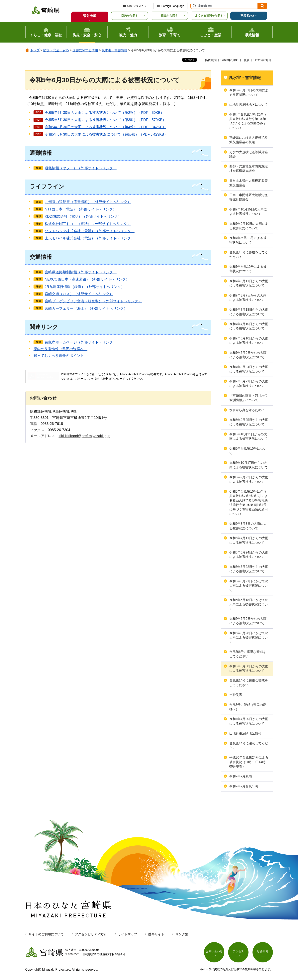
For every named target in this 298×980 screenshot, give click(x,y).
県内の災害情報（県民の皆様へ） (60, 349)
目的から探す (130, 16)
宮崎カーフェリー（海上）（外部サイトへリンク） (86, 308)
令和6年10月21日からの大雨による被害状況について (248, 436)
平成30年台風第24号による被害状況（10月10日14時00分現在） (249, 762)
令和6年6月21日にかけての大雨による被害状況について (249, 586)
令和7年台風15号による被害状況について (248, 240)
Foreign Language (173, 6)
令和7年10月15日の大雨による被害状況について (248, 212)
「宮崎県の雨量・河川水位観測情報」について (248, 398)
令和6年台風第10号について (248, 451)
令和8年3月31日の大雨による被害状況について (249, 92)
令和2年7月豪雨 (241, 776)
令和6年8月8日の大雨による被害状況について (248, 526)
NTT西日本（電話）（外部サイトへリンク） (81, 209)
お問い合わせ (214, 951)
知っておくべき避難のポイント (59, 356)
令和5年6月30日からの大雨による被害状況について (249, 668)
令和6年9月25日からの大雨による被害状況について (249, 422)
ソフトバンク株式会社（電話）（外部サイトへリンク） (90, 231)
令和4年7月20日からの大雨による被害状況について (249, 721)
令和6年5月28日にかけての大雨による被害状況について (249, 638)
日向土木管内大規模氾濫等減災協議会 (248, 183)
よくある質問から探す (209, 16)
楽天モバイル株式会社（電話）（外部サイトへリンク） (90, 238)
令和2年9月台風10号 (244, 786)
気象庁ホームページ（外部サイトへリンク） (81, 342)
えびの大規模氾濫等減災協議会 (248, 154)
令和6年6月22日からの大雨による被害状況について (249, 569)
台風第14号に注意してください (249, 745)
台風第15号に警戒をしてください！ (249, 254)
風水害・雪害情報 (114, 50)
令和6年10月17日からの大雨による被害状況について (248, 465)
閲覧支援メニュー (138, 6)
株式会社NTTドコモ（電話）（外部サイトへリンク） (88, 224)
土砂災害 (236, 695)
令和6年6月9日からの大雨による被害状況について (248, 621)
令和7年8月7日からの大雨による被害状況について (248, 298)
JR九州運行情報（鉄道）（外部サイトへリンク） (85, 287)
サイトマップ (128, 934)
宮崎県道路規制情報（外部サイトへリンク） (81, 272)
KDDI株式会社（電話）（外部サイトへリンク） (83, 216)
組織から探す (169, 16)
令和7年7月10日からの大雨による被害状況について (249, 326)
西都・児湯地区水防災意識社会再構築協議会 (248, 168)
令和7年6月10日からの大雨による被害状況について (249, 341)
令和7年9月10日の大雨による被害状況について (249, 226)
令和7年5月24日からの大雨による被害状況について (249, 369)
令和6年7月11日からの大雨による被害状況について (249, 540)
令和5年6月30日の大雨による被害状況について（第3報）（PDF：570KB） (105, 120)
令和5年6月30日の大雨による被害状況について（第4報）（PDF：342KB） (105, 127)
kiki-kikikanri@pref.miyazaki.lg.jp (85, 436)
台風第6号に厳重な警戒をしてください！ (248, 654)
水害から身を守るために (247, 410)
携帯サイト (156, 934)
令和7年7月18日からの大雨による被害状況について (249, 312)
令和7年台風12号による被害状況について (248, 269)
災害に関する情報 (85, 50)
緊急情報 (90, 16)
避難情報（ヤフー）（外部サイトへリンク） (81, 168)
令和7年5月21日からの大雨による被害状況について (249, 383)
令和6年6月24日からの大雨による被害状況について (249, 555)
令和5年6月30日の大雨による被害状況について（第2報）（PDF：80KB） (104, 113)
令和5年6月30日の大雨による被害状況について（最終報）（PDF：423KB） (106, 134)
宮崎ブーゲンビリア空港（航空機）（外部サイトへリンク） (93, 301)
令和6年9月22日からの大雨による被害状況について (249, 479)
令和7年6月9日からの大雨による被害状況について (248, 355)
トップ (35, 50)
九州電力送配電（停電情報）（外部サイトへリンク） (88, 202)
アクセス (238, 951)
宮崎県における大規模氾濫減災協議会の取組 (248, 140)
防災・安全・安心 (56, 50)
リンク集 (182, 934)
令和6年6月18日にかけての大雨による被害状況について (249, 604)
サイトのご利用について (46, 934)
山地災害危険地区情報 (245, 733)
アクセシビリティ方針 (91, 934)
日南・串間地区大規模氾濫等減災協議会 (248, 197)
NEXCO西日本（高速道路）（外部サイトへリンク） (87, 279)
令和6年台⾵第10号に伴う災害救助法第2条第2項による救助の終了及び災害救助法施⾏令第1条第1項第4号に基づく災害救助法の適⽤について (249, 503)
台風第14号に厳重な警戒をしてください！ (249, 683)
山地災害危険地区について (248, 105)
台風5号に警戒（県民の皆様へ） (248, 707)
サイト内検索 (194, 6)
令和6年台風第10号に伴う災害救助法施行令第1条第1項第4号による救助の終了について (249, 121)
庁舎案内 (263, 951)
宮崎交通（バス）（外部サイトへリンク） (79, 294)
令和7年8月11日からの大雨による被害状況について (249, 283)
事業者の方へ (249, 16)
